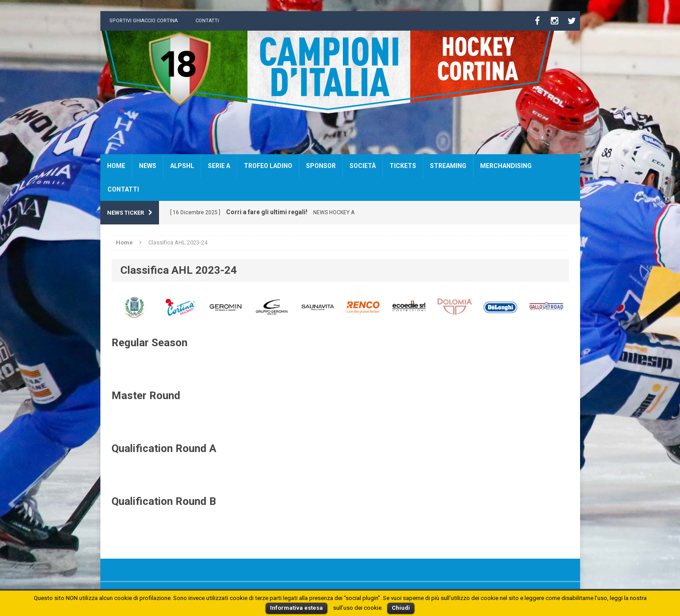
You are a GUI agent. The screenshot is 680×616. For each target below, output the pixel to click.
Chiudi (401, 608)
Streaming (448, 166)
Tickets (403, 166)
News (148, 166)
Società (363, 166)
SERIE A (219, 166)
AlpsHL (182, 166)
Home (116, 166)
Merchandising (506, 166)
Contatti (207, 21)
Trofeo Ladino (268, 166)
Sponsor (321, 166)
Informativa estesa (296, 608)
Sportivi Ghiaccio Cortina (143, 21)
